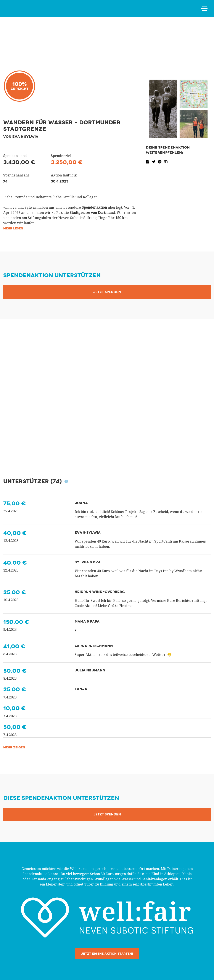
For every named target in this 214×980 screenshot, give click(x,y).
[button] (148, 161)
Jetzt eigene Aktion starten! (107, 954)
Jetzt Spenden (107, 292)
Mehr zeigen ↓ (17, 747)
